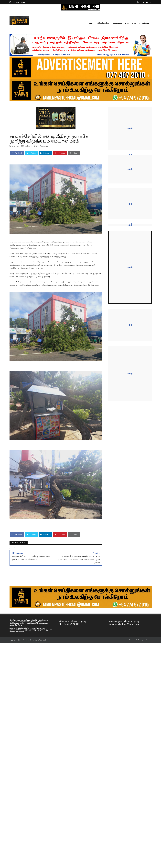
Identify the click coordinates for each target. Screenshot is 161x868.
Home (123, 640)
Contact (149, 640)
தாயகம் (45, 146)
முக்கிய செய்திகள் (103, 23)
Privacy (140, 640)
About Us (131, 640)
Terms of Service (145, 23)
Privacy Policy (130, 23)
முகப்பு (91, 23)
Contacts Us (117, 23)
